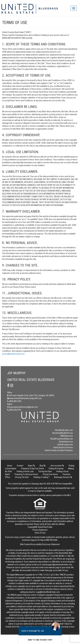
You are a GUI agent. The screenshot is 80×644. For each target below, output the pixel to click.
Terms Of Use (40, 533)
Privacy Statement (40, 530)
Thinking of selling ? (41, 477)
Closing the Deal (45, 471)
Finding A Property (56, 469)
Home (10, 466)
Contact (20, 466)
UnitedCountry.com (65, 445)
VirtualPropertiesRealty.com (61, 439)
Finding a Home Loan (25, 471)
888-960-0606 (52, 540)
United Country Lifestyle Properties (59, 450)
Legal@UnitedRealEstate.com (48, 592)
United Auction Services (63, 447)
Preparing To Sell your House (26, 474)
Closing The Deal (22, 477)
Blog (43, 466)
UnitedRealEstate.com (64, 430)
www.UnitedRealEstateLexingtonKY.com (24, 398)
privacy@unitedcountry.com (14, 354)
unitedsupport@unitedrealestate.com (57, 565)
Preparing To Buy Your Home (32, 469)
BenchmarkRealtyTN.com (63, 433)
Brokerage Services (63, 477)
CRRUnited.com (66, 436)
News (31, 466)
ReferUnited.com (66, 442)
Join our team (57, 466)
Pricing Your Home (50, 474)
